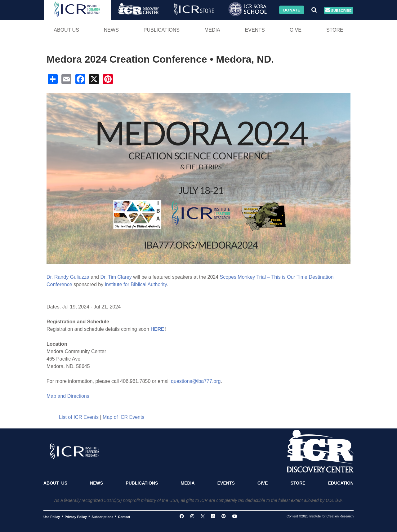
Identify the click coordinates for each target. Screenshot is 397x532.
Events (255, 30)
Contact (124, 516)
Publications (162, 30)
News (111, 30)
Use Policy (52, 516)
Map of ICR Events (123, 417)
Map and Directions (68, 396)
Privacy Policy (76, 516)
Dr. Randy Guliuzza (68, 277)
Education (341, 483)
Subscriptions (102, 516)
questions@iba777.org (196, 381)
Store (335, 30)
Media (212, 30)
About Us (66, 30)
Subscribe (338, 10)
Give (296, 30)
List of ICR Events (79, 417)
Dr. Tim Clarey (116, 277)
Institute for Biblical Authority (136, 284)
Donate (292, 10)
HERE (157, 329)
